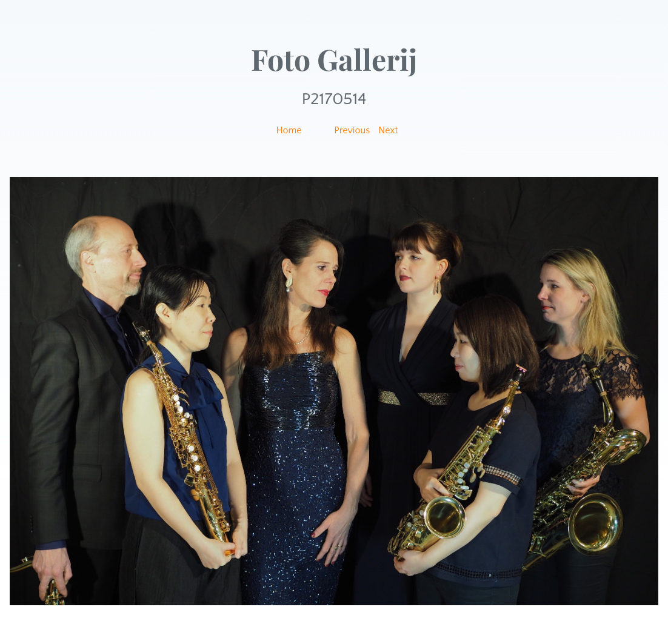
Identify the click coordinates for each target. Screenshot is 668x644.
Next (388, 130)
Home (289, 130)
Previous (352, 130)
